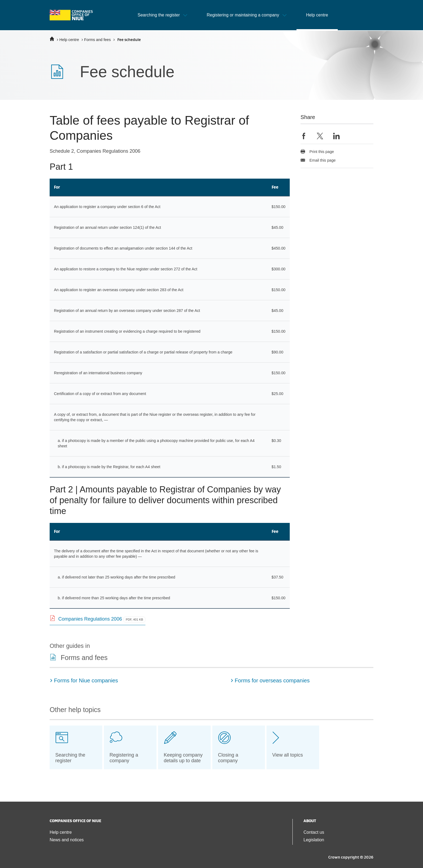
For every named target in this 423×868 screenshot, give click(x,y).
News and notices (67, 840)
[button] (162, 15)
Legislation (314, 840)
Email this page (318, 160)
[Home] (52, 39)
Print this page (317, 152)
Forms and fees (98, 40)
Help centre (69, 40)
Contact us (314, 832)
